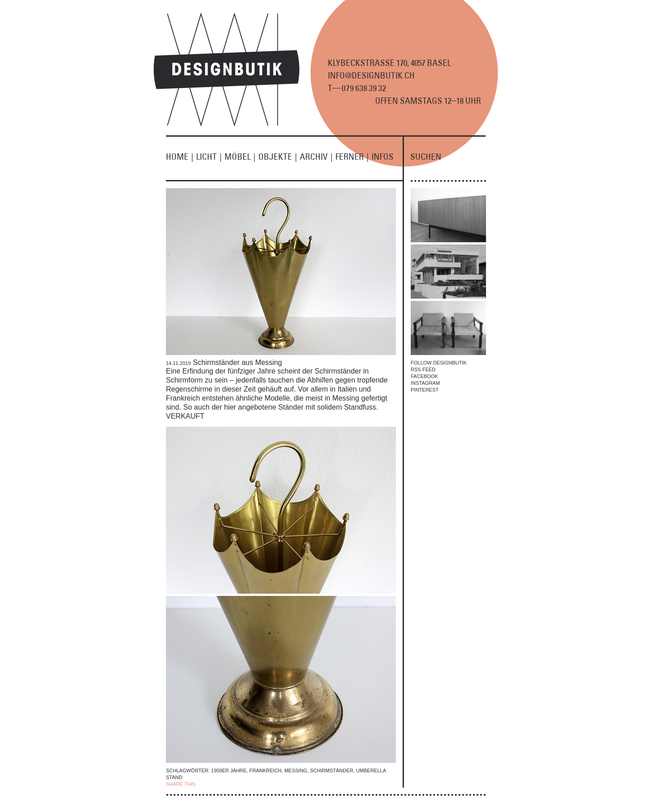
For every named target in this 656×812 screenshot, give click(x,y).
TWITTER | (244, 784)
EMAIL (264, 784)
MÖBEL (241, 157)
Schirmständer (332, 770)
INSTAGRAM (425, 383)
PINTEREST (425, 390)
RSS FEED (423, 369)
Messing (296, 770)
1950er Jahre (229, 770)
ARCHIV (318, 157)
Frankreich (266, 770)
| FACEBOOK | (214, 784)
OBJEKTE (279, 157)
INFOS (383, 157)
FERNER (353, 157)
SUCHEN (426, 157)
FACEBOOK (424, 376)
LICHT (210, 157)
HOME (181, 157)
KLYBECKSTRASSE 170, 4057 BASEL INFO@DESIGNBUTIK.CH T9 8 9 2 (389, 75)
